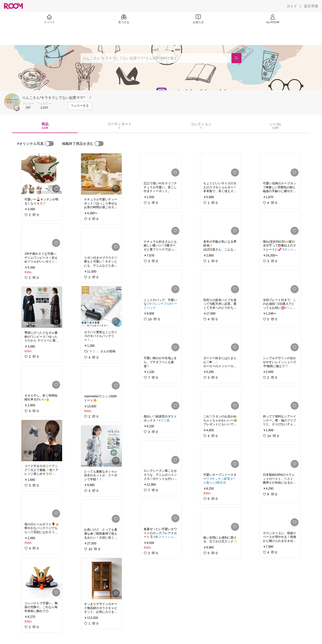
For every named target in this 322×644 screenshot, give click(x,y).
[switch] (49, 144)
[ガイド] (292, 6)
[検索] (236, 58)
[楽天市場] (311, 6)
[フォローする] (80, 106)
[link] (42, 174)
